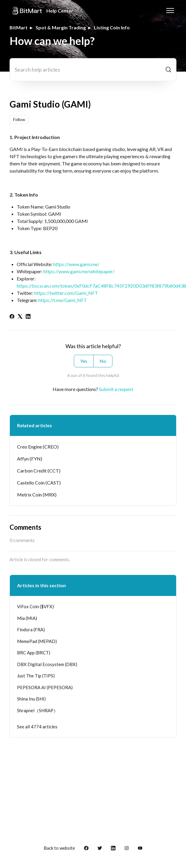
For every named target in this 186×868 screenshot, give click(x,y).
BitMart (19, 27)
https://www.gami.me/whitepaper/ (79, 271)
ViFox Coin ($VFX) (35, 606)
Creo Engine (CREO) (38, 447)
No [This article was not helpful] (103, 361)
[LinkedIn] (28, 317)
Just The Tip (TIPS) (36, 676)
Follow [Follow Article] (19, 119)
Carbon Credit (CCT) (39, 471)
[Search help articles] (93, 70)
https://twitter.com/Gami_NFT (66, 293)
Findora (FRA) (31, 630)
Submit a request (116, 389)
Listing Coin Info (112, 27)
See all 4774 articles (37, 727)
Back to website (59, 848)
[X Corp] (20, 317)
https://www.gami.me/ (76, 264)
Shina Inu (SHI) (31, 699)
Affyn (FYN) (30, 459)
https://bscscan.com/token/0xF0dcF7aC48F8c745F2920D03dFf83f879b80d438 (101, 286)
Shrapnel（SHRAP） (38, 710)
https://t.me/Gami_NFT (63, 300)
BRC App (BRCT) (34, 653)
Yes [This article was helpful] (84, 361)
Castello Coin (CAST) (39, 483)
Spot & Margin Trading (61, 27)
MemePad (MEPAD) (37, 641)
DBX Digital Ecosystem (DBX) (47, 664)
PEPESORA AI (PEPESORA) (45, 687)
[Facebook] (12, 317)
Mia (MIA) (27, 618)
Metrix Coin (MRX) (37, 495)
